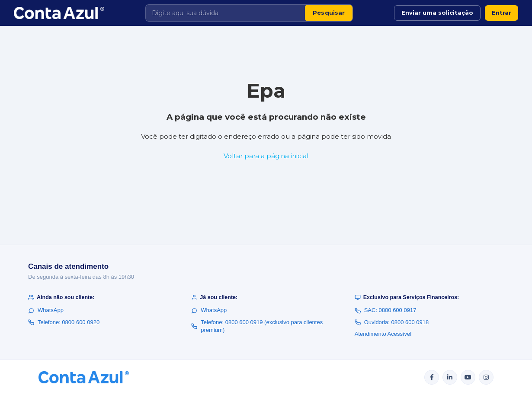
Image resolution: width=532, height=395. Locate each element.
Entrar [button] (502, 13)
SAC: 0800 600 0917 (386, 310)
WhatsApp (46, 310)
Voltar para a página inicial (266, 156)
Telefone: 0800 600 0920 (64, 322)
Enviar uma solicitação (437, 13)
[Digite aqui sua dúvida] (225, 13)
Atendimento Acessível (383, 334)
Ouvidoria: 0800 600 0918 (392, 322)
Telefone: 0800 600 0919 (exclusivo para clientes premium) (257, 326)
